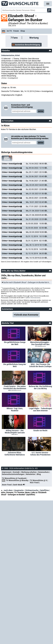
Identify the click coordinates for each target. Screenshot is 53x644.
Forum (16, 31)
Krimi (17, 55)
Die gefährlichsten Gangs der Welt (15, 343)
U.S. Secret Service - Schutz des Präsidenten (40, 454)
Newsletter (31, 474)
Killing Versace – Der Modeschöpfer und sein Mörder (15, 432)
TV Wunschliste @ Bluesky (17, 480)
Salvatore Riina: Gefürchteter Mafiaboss (15, 454)
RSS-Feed (34, 483)
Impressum (7, 472)
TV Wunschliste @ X (38, 480)
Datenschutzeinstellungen (13, 474)
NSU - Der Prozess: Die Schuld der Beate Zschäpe (40, 365)
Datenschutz (44, 472)
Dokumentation (8, 55)
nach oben (7, 490)
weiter (41, 111)
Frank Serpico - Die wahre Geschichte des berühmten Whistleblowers (15, 388)
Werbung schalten (29, 472)
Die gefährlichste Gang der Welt (15, 365)
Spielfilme (44, 490)
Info (4, 31)
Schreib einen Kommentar (27, 315)
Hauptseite (19, 490)
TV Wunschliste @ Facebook (14, 478)
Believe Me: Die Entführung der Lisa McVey (40, 387)
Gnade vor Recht (40, 430)
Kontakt (16, 472)
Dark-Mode (20, 485)
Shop (23, 31)
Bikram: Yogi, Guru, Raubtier (15, 409)
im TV (9, 31)
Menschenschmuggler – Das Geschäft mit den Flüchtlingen (40, 344)
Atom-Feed (7, 485)
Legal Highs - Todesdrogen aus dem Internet (40, 409)
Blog (39, 474)
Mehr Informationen (33, 298)
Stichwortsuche (32, 490)
